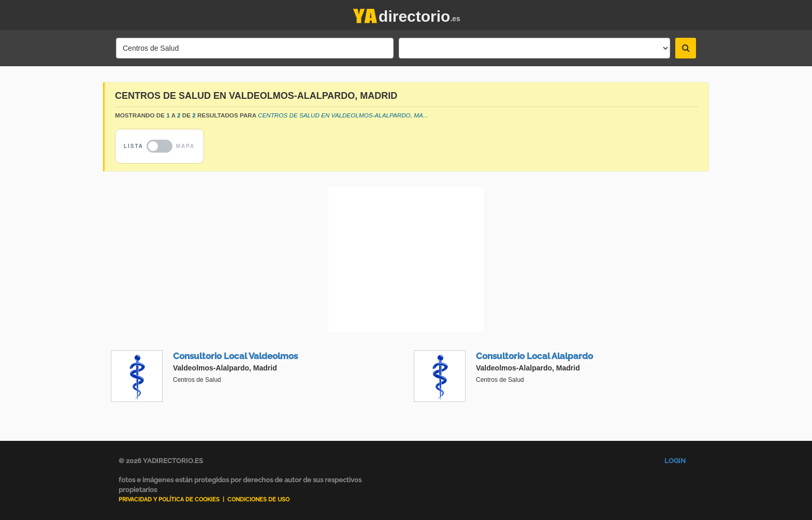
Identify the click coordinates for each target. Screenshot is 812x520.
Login (675, 461)
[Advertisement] (406, 260)
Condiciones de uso (258, 500)
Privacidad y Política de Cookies (169, 500)
